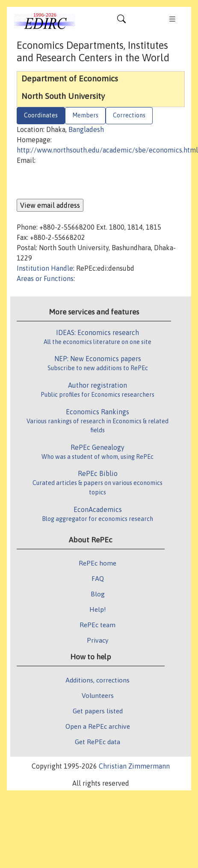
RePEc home (98, 563)
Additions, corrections (98, 680)
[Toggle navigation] (121, 21)
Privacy (98, 640)
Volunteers (98, 695)
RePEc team (98, 625)
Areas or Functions (45, 278)
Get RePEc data (98, 742)
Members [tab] (85, 115)
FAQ (98, 578)
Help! (98, 609)
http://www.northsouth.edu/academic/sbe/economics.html (107, 150)
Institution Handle (45, 268)
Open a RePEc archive (98, 726)
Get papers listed (98, 711)
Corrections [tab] (129, 115)
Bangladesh (86, 129)
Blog (98, 594)
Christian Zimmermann (134, 766)
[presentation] (82, 182)
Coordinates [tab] (41, 115)
